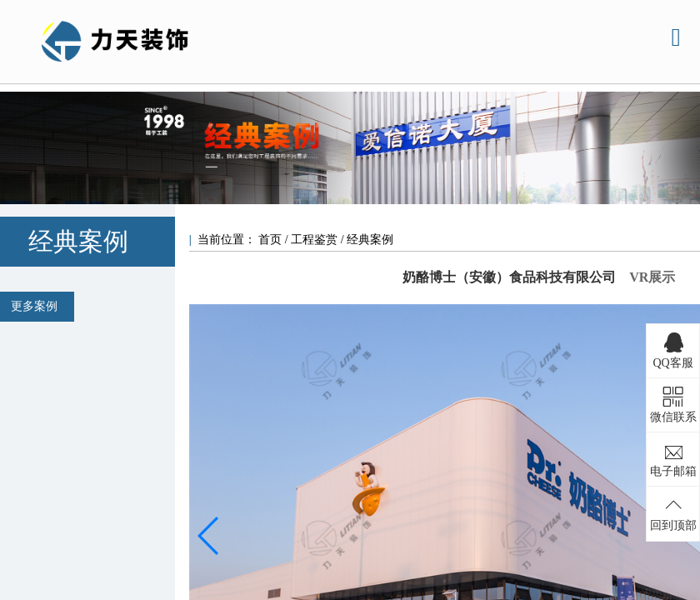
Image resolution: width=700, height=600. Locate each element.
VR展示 (652, 277)
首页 (272, 240)
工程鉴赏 (314, 240)
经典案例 (370, 240)
